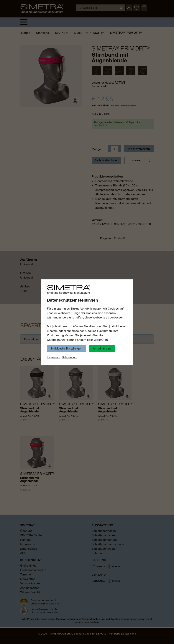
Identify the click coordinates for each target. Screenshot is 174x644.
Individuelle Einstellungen (67, 348)
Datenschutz (69, 357)
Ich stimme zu (102, 348)
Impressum (54, 357)
